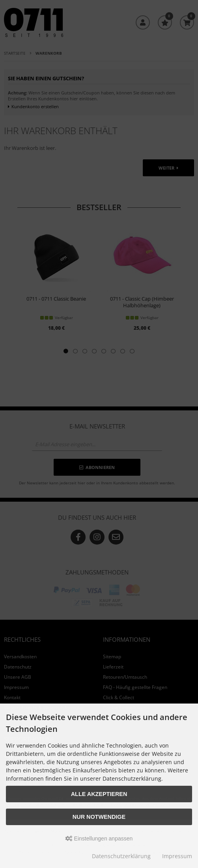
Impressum (177, 856)
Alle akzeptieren (99, 794)
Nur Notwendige (99, 817)
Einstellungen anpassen (99, 838)
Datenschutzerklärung (121, 856)
